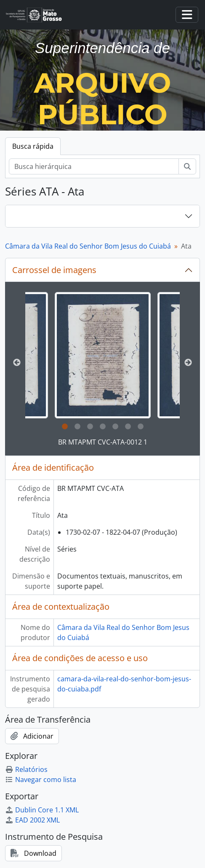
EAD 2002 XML (32, 820)
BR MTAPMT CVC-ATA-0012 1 (103, 442)
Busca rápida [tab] (33, 146)
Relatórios (26, 769)
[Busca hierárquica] (94, 166)
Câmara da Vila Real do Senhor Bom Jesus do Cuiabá (88, 246)
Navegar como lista (41, 780)
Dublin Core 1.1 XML (42, 810)
